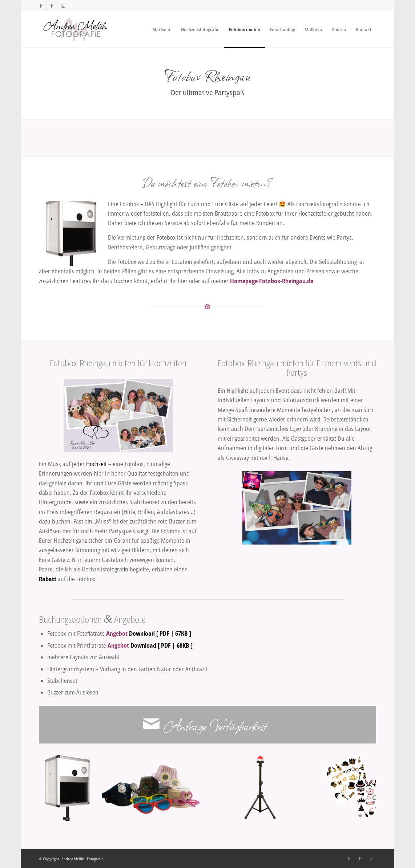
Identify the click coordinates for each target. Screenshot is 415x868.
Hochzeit (96, 464)
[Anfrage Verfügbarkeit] (207, 725)
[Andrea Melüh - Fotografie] (75, 29)
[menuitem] (162, 29)
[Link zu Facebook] (41, 5)
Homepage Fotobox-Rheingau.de (272, 281)
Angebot (117, 633)
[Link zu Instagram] (63, 5)
